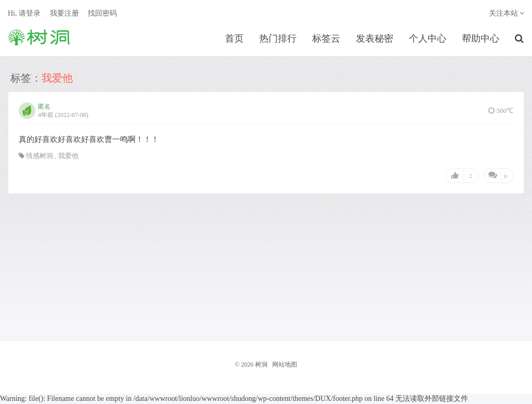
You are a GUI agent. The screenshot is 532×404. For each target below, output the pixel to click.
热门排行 (278, 38)
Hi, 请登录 (24, 13)
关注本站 (507, 13)
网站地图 (285, 364)
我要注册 (64, 13)
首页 (234, 38)
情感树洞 (39, 156)
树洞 (39, 37)
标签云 (326, 38)
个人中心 (428, 38)
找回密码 (102, 13)
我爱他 (68, 156)
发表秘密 (375, 38)
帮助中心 (481, 38)
